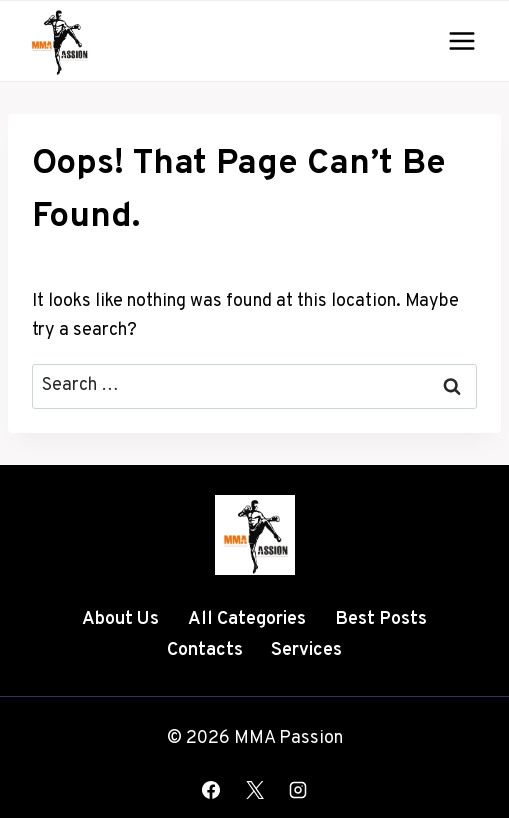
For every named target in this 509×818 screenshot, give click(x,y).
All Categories (247, 619)
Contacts (205, 650)
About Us (120, 619)
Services (306, 650)
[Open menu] (461, 40)
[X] (255, 790)
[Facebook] (211, 790)
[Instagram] (298, 790)
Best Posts (381, 619)
